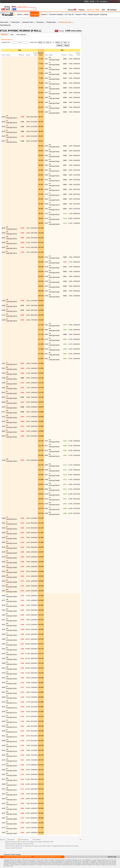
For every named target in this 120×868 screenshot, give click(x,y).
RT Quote (35, 14)
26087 (4, 755)
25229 (4, 794)
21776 (46, 194)
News (26, 14)
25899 (4, 596)
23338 (46, 276)
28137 (46, 450)
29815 (4, 436)
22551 (4, 629)
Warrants (4, 35)
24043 (4, 668)
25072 (4, 779)
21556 (4, 305)
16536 (46, 73)
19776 (46, 180)
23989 (46, 334)
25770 (4, 828)
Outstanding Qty (5, 25)
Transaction (40, 22)
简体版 (92, 1)
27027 (46, 441)
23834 (4, 634)
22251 (46, 291)
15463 (46, 64)
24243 (4, 547)
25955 (4, 745)
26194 (4, 707)
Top (80, 840)
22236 (46, 267)
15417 (46, 59)
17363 (46, 102)
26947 (46, 223)
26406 (46, 470)
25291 (4, 803)
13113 (4, 426)
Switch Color (114, 1)
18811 (46, 170)
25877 (4, 141)
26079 (4, 750)
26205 (4, 712)
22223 (46, 262)
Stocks (72, 10)
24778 (4, 765)
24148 (4, 673)
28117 (46, 446)
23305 (46, 296)
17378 (46, 107)
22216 (46, 257)
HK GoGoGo (112, 10)
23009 (4, 310)
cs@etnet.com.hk (55, 857)
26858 (4, 697)
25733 (46, 494)
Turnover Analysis (56, 14)
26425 (4, 833)
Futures (82, 10)
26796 (4, 683)
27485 (4, 460)
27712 (4, 315)
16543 (46, 78)
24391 (4, 523)
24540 (4, 552)
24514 (4, 567)
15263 (46, 83)
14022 (4, 383)
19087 (4, 228)
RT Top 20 (69, 14)
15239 (46, 112)
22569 (4, 388)
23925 (46, 330)
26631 (4, 818)
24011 (46, 354)
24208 (4, 533)
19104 (4, 252)
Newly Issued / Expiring (98, 14)
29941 (4, 397)
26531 (4, 625)
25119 (4, 789)
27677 (4, 412)
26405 (46, 465)
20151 (46, 185)
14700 (4, 407)
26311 (4, 736)
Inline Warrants (21, 35)
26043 (4, 808)
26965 (4, 402)
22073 (4, 368)
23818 (46, 155)
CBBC (12, 35)
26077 (4, 600)
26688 (4, 741)
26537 (4, 813)
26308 (4, 731)
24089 (4, 518)
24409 (4, 528)
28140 (46, 218)
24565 (4, 542)
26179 (4, 760)
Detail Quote (15, 22)
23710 (4, 571)
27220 (4, 586)
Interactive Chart (28, 22)
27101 (4, 363)
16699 (46, 88)
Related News (51, 22)
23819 (4, 654)
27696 (4, 373)
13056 (4, 378)
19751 (46, 209)
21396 (4, 301)
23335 (46, 165)
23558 (46, 151)
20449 (46, 204)
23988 (4, 663)
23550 (46, 146)
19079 (4, 247)
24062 (46, 359)
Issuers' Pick (81, 14)
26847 (4, 692)
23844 (4, 581)
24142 (46, 339)
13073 (4, 421)
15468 (46, 68)
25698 (46, 489)
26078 (4, 702)
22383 (46, 281)
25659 (46, 504)
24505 (4, 562)
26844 (46, 455)
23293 (46, 272)
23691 (4, 649)
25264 (46, 499)
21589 (4, 320)
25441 (4, 823)
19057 (4, 238)
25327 (46, 475)
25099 (4, 784)
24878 (4, 122)
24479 (4, 557)
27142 (46, 214)
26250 (4, 726)
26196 (4, 605)
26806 (4, 687)
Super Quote (22, 6)
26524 (4, 678)
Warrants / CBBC (93, 10)
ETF (103, 10)
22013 (46, 286)
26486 (46, 480)
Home (20, 14)
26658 (46, 513)
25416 (4, 127)
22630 (4, 615)
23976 (46, 349)
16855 (46, 97)
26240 (4, 721)
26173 (4, 716)
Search (44, 14)
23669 (4, 644)
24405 (4, 538)
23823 (4, 591)
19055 (4, 233)
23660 (4, 639)
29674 (4, 392)
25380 (4, 799)
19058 (4, 242)
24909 (4, 770)
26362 (46, 508)
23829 (46, 344)
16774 (46, 93)
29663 (4, 431)
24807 (4, 774)
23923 (46, 325)
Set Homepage (102, 1)
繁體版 (86, 1)
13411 (4, 417)
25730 (4, 131)
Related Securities (65, 22)
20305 (46, 189)
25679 (4, 136)
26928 (4, 576)
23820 (46, 160)
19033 (46, 175)
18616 (46, 199)
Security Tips (112, 857)
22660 (4, 117)
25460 (46, 484)
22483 (4, 610)
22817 (4, 620)
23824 (4, 658)
